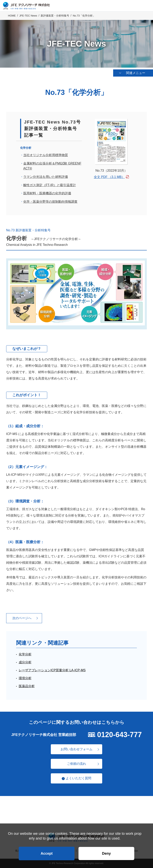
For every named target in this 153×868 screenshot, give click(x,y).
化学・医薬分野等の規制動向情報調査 (50, 202)
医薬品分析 (27, 686)
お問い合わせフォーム (76, 749)
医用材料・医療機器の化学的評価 (47, 193)
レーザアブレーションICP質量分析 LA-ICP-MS (52, 670)
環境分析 (25, 678)
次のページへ (22, 618)
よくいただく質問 (78, 778)
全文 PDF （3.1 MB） (109, 177)
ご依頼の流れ (76, 764)
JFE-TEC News (28, 16)
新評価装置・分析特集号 (55, 16)
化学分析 (25, 654)
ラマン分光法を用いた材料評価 (46, 177)
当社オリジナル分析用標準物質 (46, 155)
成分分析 (25, 662)
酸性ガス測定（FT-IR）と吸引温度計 (50, 185)
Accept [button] (47, 853)
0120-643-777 (119, 735)
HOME (12, 16)
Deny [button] (106, 853)
